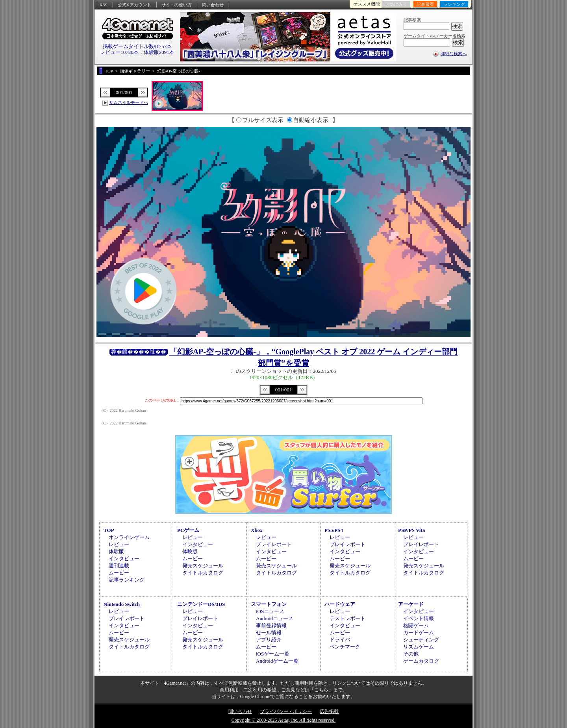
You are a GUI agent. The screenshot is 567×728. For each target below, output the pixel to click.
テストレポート (347, 618)
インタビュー (124, 559)
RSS (104, 5)
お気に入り (396, 4)
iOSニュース (270, 611)
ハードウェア (340, 604)
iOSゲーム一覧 (273, 654)
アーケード (411, 604)
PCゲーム (188, 530)
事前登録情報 (271, 625)
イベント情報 (419, 618)
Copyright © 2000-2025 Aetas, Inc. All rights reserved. (283, 720)
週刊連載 (119, 566)
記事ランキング (127, 580)
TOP (109, 530)
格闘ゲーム (416, 625)
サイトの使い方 (177, 5)
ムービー (119, 573)
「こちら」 (321, 690)
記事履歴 (425, 4)
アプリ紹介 (269, 640)
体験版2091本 (159, 52)
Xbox (257, 530)
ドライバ (340, 640)
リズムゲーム (419, 647)
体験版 (116, 551)
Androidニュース (275, 618)
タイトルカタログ (203, 573)
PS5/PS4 (334, 530)
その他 (411, 654)
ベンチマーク (345, 647)
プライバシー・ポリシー (286, 711)
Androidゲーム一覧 (277, 661)
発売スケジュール (203, 566)
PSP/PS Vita (411, 530)
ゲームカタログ (421, 661)
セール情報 (269, 633)
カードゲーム (419, 633)
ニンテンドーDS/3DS (201, 604)
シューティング (421, 640)
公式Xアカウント (134, 5)
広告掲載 (329, 711)
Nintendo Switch (122, 604)
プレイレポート (274, 544)
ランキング (454, 4)
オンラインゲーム (129, 537)
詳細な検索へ (454, 54)
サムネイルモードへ (129, 102)
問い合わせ (213, 5)
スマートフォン (269, 604)
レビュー (119, 544)
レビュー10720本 (119, 52)
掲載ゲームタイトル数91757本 (137, 46)
